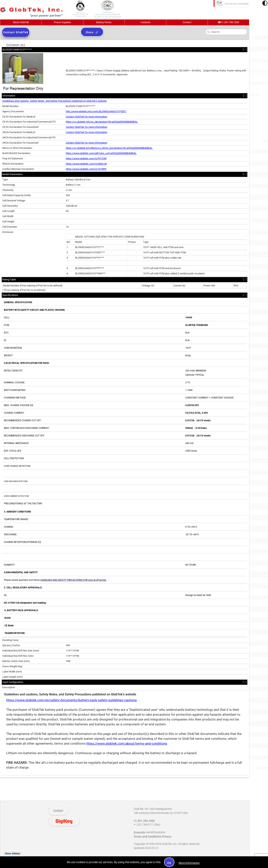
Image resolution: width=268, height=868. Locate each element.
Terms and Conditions (148, 836)
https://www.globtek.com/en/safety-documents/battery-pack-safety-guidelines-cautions (72, 700)
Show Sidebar (13, 854)
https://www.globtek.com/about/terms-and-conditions (127, 744)
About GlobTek (21, 22)
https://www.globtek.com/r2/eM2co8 (86, 164)
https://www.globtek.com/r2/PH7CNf (86, 158)
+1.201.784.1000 (228, 22)
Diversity (139, 832)
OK (169, 863)
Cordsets (145, 22)
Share (90, 32)
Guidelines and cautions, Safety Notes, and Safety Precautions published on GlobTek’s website (54, 101)
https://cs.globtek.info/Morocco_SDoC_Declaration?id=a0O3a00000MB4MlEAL (109, 148)
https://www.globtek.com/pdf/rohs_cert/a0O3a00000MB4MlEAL (101, 153)
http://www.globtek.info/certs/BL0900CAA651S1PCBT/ (96, 111)
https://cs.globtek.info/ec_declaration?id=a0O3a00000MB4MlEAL (102, 122)
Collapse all (16, 45)
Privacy (167, 836)
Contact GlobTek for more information (87, 117)
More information (189, 863)
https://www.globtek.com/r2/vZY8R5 (86, 169)
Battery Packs (104, 22)
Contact (187, 22)
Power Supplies (62, 22)
